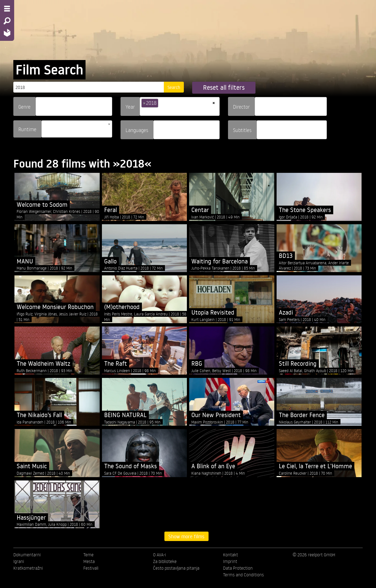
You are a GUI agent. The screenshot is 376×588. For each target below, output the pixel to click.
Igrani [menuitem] (19, 561)
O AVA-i (160, 555)
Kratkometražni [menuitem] (28, 568)
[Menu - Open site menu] (7, 9)
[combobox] (74, 106)
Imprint (230, 561)
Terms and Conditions (243, 575)
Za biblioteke (165, 561)
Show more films (186, 536)
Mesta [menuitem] (89, 561)
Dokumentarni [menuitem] (27, 555)
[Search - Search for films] (7, 21)
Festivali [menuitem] (91, 568)
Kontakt (230, 555)
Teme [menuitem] (88, 555)
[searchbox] (39, 104)
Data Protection (238, 568)
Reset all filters (224, 87)
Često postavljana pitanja (176, 568)
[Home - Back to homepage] (7, 33)
